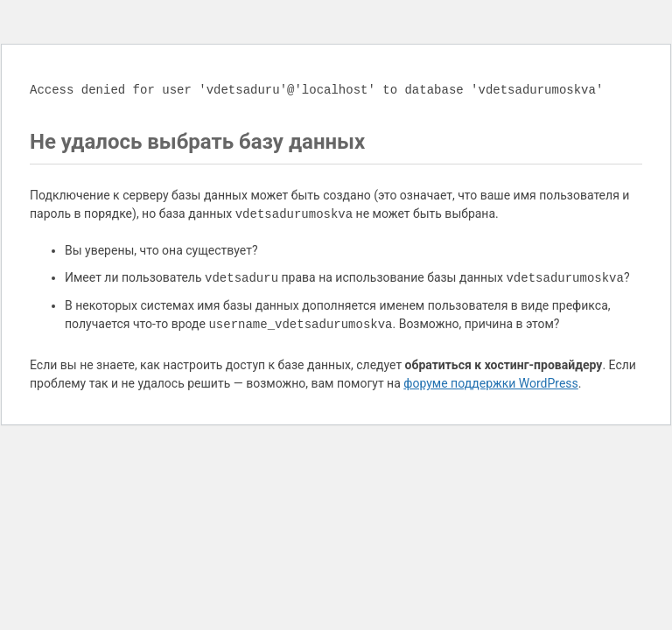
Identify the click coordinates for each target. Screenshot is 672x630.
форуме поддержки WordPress (491, 383)
